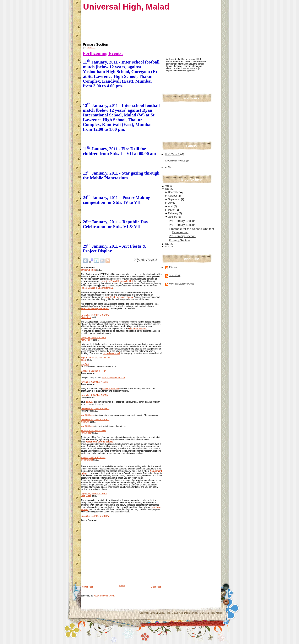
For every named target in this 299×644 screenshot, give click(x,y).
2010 (167, 244)
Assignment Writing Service (99, 442)
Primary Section (96, 45)
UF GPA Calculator (138, 329)
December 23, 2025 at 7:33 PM (95, 516)
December (174, 192)
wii (167, 167)
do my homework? (112, 353)
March (172, 210)
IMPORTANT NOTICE (176, 161)
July (171, 203)
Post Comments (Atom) (104, 596)
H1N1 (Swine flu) (173, 154)
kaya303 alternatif (111, 389)
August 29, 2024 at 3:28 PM (94, 338)
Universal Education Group (182, 284)
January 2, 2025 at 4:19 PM (93, 431)
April (171, 206)
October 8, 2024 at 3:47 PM (93, 371)
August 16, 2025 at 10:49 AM (94, 494)
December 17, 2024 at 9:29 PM (95, 409)
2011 (167, 189)
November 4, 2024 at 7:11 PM (94, 382)
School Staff (175, 276)
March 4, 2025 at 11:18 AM (93, 458)
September (175, 199)
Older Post (156, 587)
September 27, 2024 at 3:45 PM (95, 358)
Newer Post (87, 587)
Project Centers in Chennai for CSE (97, 288)
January (173, 217)
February (173, 213)
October (173, 196)
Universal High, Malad (126, 7)
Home (122, 586)
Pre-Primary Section (182, 236)
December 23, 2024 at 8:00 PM (95, 420)
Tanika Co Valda (88, 270)
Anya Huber (86, 433)
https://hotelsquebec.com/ (114, 378)
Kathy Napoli (87, 340)
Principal (173, 267)
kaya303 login (87, 415)
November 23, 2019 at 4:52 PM (95, 315)
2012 (167, 186)
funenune (85, 422)
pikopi (83, 360)
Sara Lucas (86, 496)
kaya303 (85, 364)
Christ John (86, 317)
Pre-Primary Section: (183, 221)
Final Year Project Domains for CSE (117, 281)
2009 (167, 247)
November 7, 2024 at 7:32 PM (94, 395)
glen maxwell (87, 460)
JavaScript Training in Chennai (119, 297)
